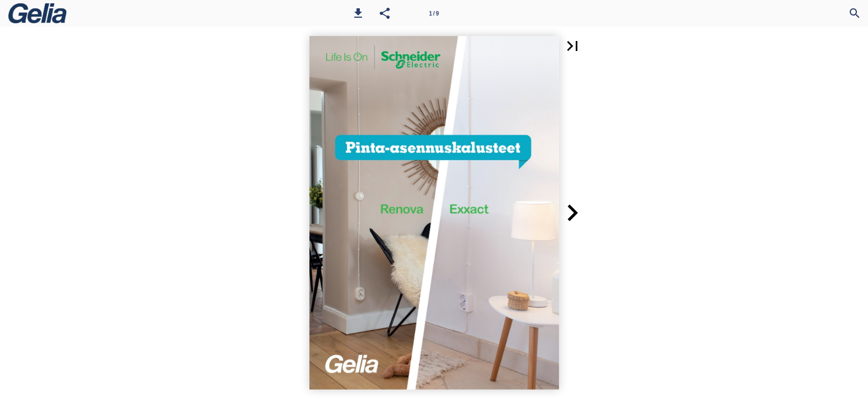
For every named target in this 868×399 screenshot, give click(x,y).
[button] (358, 13)
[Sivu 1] (434, 13)
